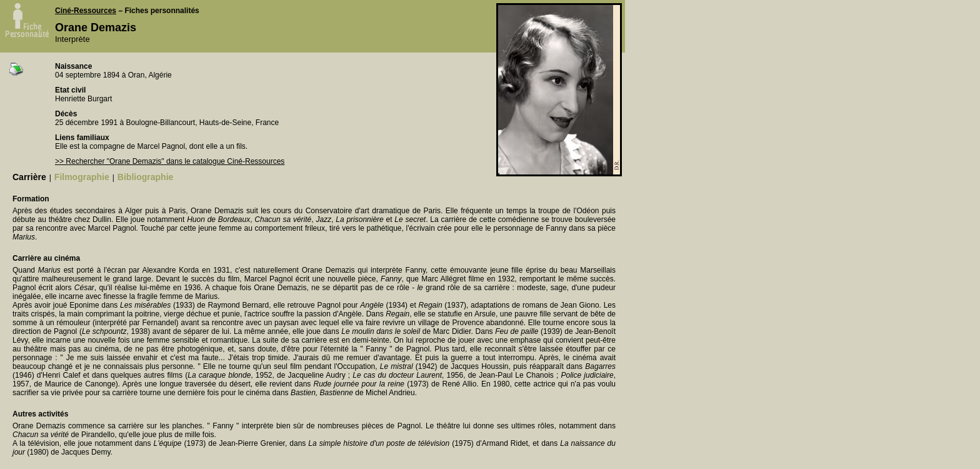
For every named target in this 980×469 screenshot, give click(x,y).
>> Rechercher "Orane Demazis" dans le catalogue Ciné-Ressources (170, 161)
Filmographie (82, 177)
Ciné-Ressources (86, 11)
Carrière (29, 177)
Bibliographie (145, 177)
